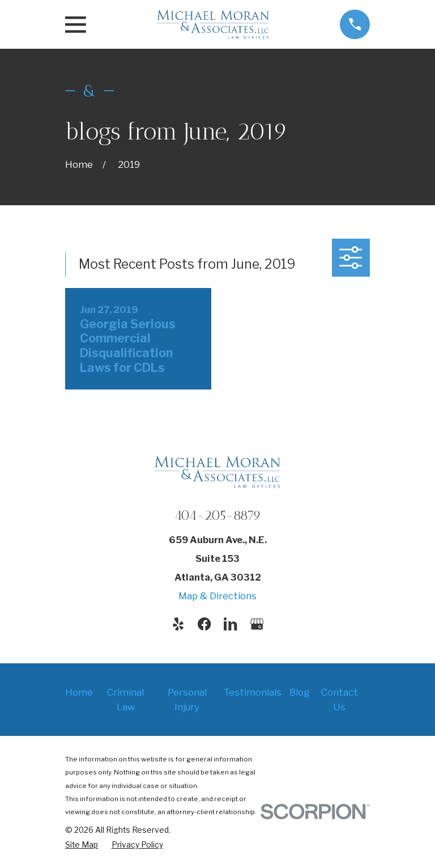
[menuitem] (82, 845)
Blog (299, 692)
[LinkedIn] (230, 624)
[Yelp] (178, 624)
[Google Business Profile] (257, 624)
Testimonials (253, 692)
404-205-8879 (217, 515)
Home (79, 692)
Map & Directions (217, 596)
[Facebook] (204, 624)
